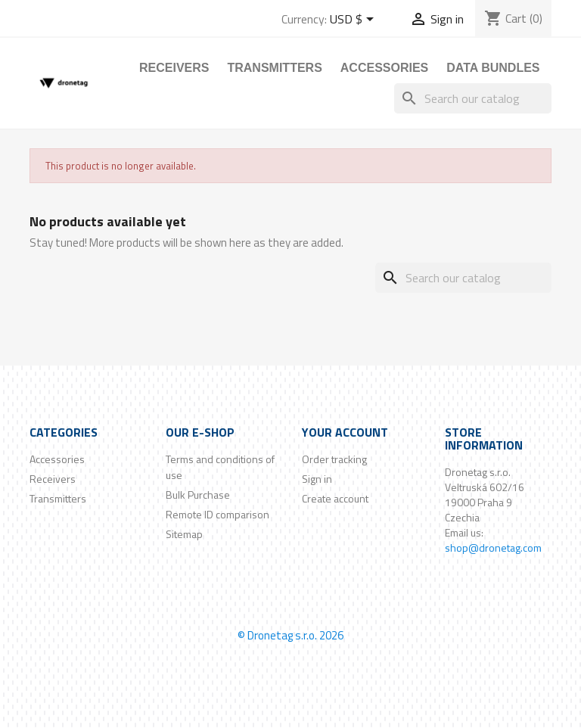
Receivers (174, 68)
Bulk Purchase (198, 495)
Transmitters (274, 68)
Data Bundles (493, 68)
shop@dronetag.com (493, 548)
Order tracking (334, 459)
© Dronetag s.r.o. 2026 (290, 635)
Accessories (384, 68)
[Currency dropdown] (354, 20)
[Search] (473, 98)
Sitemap (184, 534)
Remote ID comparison (217, 514)
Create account (335, 498)
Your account (345, 432)
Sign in (317, 479)
